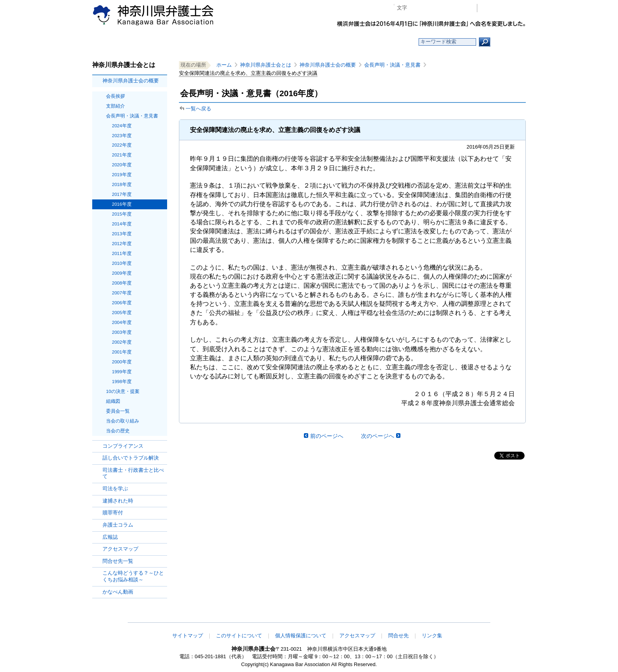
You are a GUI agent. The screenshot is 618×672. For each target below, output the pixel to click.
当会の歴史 (118, 431)
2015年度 (122, 214)
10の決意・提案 (123, 391)
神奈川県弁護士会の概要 (131, 81)
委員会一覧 (118, 411)
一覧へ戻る (198, 109)
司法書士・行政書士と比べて (133, 473)
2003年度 (122, 332)
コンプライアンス (123, 446)
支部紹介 (115, 106)
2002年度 (122, 342)
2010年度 (122, 263)
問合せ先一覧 (118, 561)
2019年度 (122, 175)
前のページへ (327, 436)
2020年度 (122, 165)
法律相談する (328, 42)
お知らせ (213, 42)
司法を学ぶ (115, 489)
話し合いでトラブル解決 (131, 458)
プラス (440, 8)
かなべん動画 (118, 592)
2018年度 (122, 184)
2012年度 (122, 244)
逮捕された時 (118, 501)
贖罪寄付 (113, 513)
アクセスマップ (120, 549)
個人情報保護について (301, 636)
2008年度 (122, 283)
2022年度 (122, 145)
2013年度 (122, 234)
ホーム (156, 42)
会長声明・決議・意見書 (132, 116)
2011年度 (122, 253)
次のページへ (378, 436)
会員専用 (504, 8)
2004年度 (122, 322)
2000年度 (122, 362)
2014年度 (122, 224)
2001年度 (122, 352)
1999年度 (122, 372)
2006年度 (122, 303)
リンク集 (432, 636)
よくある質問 (385, 42)
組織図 (113, 401)
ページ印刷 (460, 8)
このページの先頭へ (501, 617)
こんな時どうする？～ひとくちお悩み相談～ (133, 576)
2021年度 (122, 155)
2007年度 (122, 293)
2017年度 (122, 194)
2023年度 (122, 136)
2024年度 (122, 126)
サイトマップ (188, 636)
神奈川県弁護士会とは (266, 65)
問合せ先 (398, 636)
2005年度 (122, 313)
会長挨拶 (115, 96)
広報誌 (110, 537)
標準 (428, 8)
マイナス (416, 8)
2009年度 (122, 273)
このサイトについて (239, 636)
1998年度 (122, 382)
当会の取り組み (123, 421)
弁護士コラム (118, 525)
